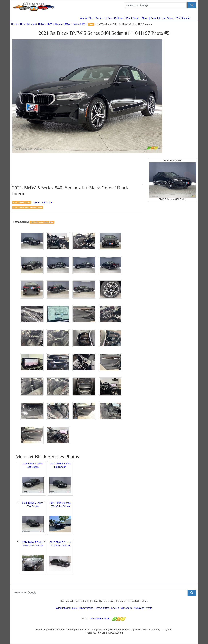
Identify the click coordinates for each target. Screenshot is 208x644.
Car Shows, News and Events (136, 608)
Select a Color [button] (43, 202)
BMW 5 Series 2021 (75, 24)
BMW (41, 24)
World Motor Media (100, 619)
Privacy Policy (86, 608)
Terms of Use (102, 608)
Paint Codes (133, 18)
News (145, 18)
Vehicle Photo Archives (92, 18)
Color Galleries (116, 18)
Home (14, 24)
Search (115, 608)
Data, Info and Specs (162, 18)
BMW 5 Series (54, 24)
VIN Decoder (183, 18)
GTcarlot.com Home (66, 608)
